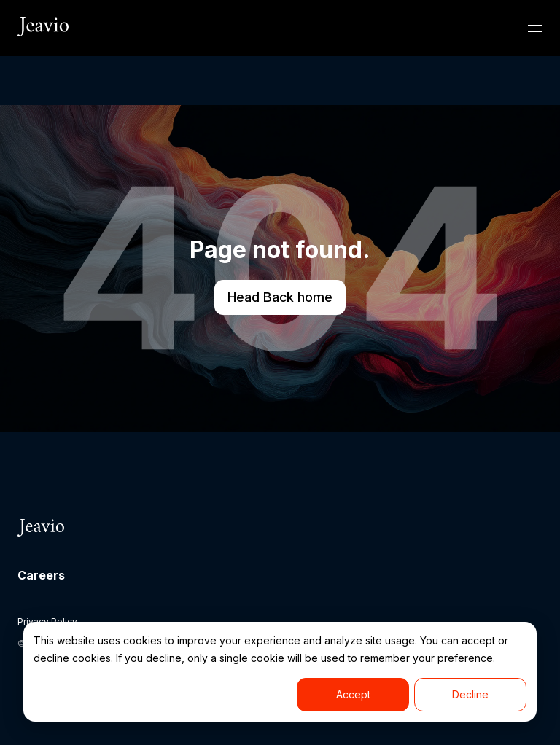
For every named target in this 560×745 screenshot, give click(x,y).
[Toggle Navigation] (535, 28)
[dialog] (280, 672)
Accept (353, 694)
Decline (470, 694)
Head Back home (280, 297)
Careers (41, 575)
